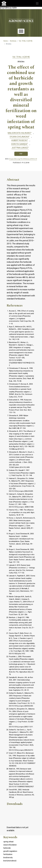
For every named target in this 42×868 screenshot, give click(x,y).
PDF (21, 154)
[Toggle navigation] (37, 3)
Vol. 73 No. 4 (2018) (26, 41)
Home (6, 41)
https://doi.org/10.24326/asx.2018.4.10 (23, 159)
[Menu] (21, 31)
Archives (13, 41)
